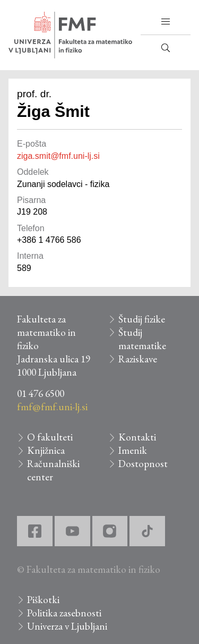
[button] (166, 22)
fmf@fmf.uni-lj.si (52, 407)
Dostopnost (143, 464)
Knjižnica (46, 450)
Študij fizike (142, 319)
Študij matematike (142, 339)
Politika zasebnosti (64, 613)
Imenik (133, 450)
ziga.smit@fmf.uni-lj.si (58, 156)
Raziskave (138, 359)
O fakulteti (50, 437)
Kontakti (137, 437)
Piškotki (43, 600)
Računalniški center (53, 470)
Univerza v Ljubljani (67, 626)
